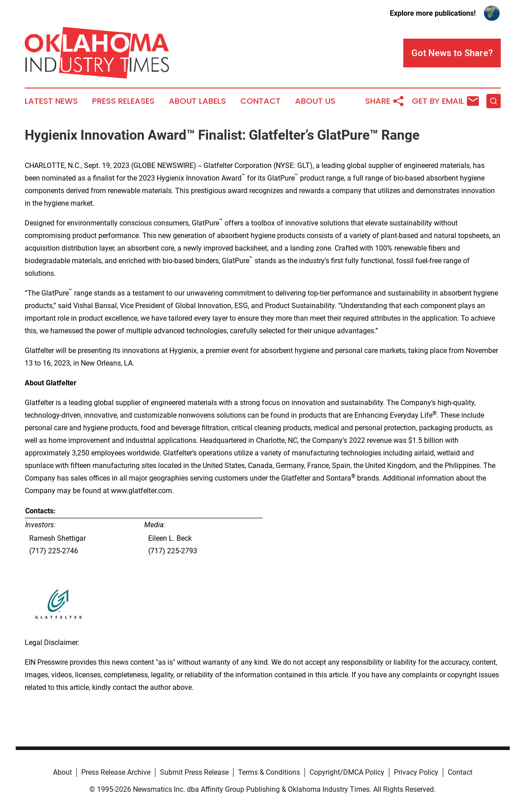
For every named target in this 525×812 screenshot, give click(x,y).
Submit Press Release (194, 772)
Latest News (51, 101)
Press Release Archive (116, 772)
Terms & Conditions (269, 772)
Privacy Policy (416, 772)
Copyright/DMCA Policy (347, 772)
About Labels (197, 101)
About (62, 772)
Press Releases (123, 101)
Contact (260, 101)
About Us (315, 101)
